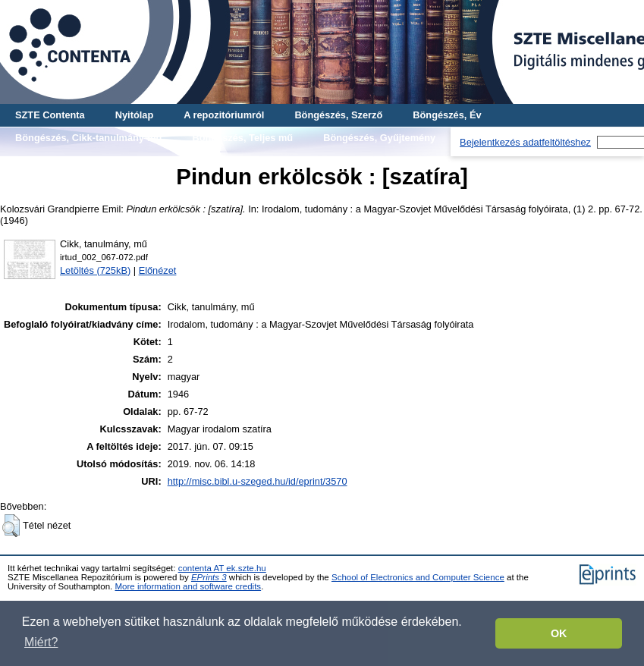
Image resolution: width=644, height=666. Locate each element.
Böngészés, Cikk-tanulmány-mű (88, 138)
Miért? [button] (41, 642)
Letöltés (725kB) (95, 270)
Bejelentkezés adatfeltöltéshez (525, 142)
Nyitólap (134, 115)
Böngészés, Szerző (338, 115)
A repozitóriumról (224, 115)
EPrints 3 (209, 577)
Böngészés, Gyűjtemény (379, 138)
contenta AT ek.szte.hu (222, 568)
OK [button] (559, 633)
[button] (11, 526)
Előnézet (158, 270)
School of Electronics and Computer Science (418, 577)
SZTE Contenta (50, 115)
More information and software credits (188, 586)
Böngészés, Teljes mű (242, 138)
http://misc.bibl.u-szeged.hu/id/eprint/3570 (258, 481)
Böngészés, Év (447, 115)
